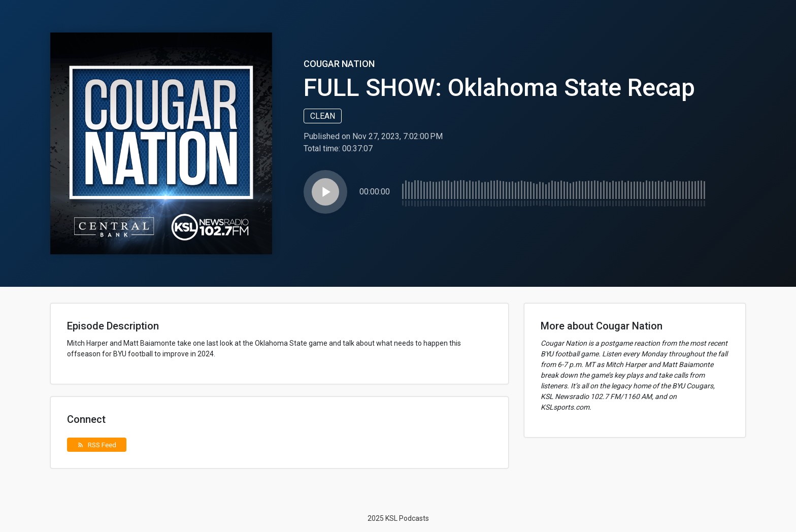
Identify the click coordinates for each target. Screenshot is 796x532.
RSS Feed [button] (97, 445)
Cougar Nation (339, 64)
